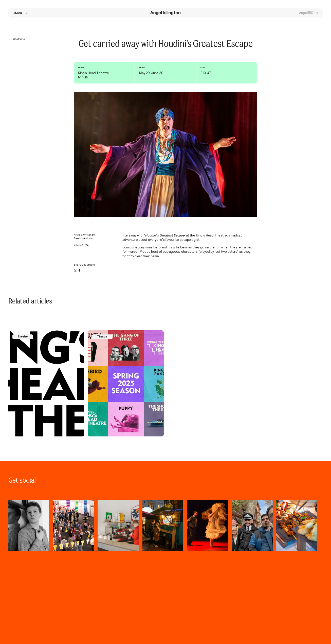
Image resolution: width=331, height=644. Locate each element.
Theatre (23, 337)
